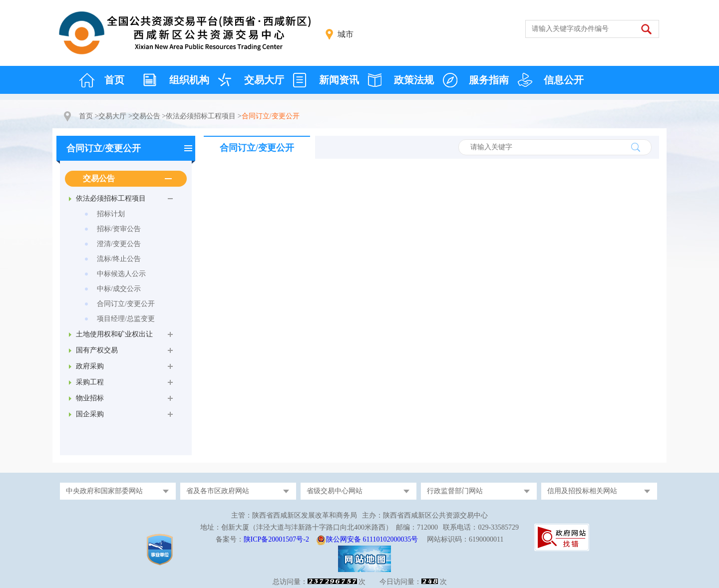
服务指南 (489, 80)
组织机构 (189, 80)
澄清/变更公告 (119, 244)
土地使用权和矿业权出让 (114, 334)
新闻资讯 (339, 80)
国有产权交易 (97, 350)
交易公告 (146, 116)
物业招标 (90, 398)
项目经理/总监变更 (126, 319)
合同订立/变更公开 (104, 148)
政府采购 (90, 366)
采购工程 (90, 382)
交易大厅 (264, 80)
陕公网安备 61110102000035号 (372, 539)
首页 (114, 80)
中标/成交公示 (119, 289)
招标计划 (111, 214)
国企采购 (90, 414)
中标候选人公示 (121, 274)
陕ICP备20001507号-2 (276, 539)
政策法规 (414, 80)
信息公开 (564, 80)
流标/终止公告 (119, 259)
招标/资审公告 (119, 229)
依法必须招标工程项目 (201, 116)
